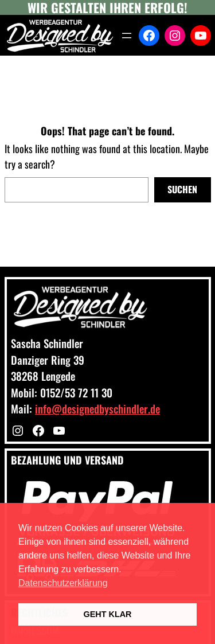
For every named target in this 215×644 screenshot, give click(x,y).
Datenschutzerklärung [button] (63, 583)
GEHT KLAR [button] (108, 614)
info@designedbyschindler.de (97, 408)
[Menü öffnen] (127, 36)
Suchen (182, 189)
